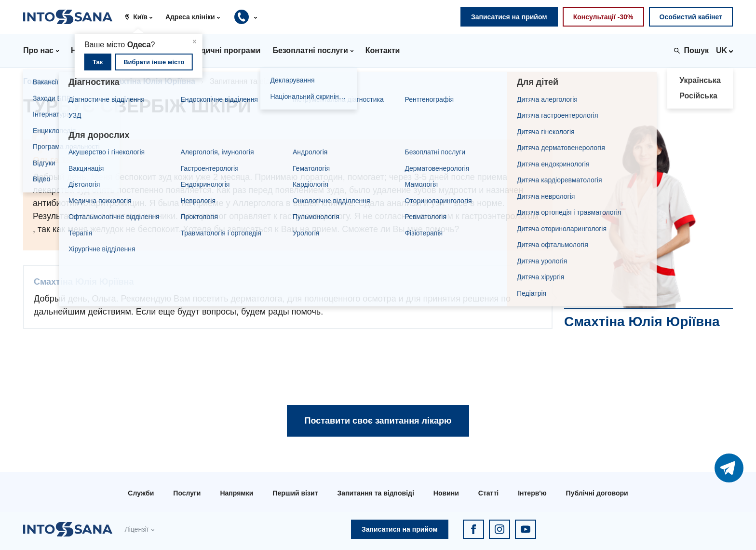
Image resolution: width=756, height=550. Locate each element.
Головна (39, 81)
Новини (446, 493)
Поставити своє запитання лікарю (378, 421)
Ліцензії (136, 529)
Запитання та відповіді (375, 493)
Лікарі (81, 81)
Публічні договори (597, 493)
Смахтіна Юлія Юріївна (151, 81)
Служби (141, 493)
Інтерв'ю (532, 493)
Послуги (187, 493)
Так (98, 62)
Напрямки (236, 493)
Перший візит (295, 493)
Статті (488, 493)
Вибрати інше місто (154, 62)
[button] (142, 17)
